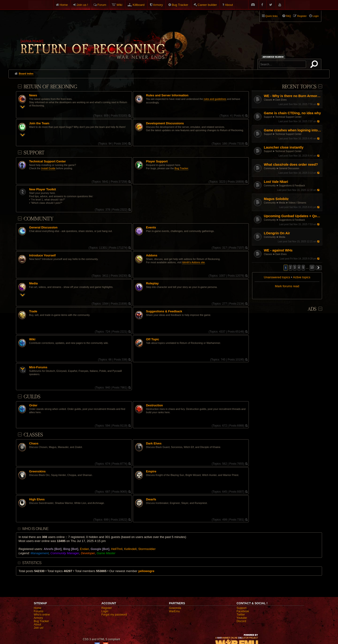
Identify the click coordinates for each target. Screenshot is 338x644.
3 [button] (295, 268)
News (33, 95)
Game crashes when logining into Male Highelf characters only (293, 130)
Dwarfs (151, 499)
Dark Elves (281, 100)
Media (282, 203)
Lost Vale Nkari (276, 182)
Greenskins (37, 471)
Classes (268, 100)
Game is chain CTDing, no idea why (292, 113)
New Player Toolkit (42, 189)
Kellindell (130, 549)
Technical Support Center (288, 117)
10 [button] (312, 268)
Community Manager (65, 553)
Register (107, 608)
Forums (39, 611)
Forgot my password (114, 615)
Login (105, 611)
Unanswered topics (277, 277)
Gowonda (175, 608)
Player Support (157, 161)
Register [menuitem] (302, 16)
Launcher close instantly (284, 147)
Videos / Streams (297, 203)
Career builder (207, 5)
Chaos (34, 444)
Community (270, 168)
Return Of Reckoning (50, 87)
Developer (88, 553)
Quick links (272, 16)
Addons (152, 255)
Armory (158, 5)
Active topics (302, 277)
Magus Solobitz (276, 199)
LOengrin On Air (277, 233)
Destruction (154, 405)
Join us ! (82, 5)
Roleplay (152, 283)
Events (151, 228)
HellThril (117, 549)
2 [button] (290, 268)
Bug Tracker (180, 5)
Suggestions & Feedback (292, 186)
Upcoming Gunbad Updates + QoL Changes (293, 216)
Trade (33, 311)
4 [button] (299, 268)
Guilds (32, 397)
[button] (319, 268)
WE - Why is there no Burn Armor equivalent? (293, 96)
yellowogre (146, 571)
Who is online (35, 529)
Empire (151, 471)
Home (64, 5)
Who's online (42, 615)
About (229, 5)
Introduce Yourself (42, 255)
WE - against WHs (278, 250)
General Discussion (289, 168)
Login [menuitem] (316, 16)
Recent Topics (299, 87)
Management (40, 553)
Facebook (243, 611)
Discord (241, 621)
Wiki (120, 5)
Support (268, 117)
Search (315, 65)
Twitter (241, 615)
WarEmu (174, 611)
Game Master (106, 553)
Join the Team (39, 123)
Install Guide (48, 168)
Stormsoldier (147, 549)
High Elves (37, 499)
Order (33, 405)
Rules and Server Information (167, 95)
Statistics (32, 563)
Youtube (242, 618)
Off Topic (153, 339)
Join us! (39, 628)
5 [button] (303, 268)
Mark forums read (287, 286)
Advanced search (274, 57)
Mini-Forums (38, 367)
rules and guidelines (215, 99)
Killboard (139, 5)
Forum (102, 5)
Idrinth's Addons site (193, 262)
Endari (84, 549)
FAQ (288, 16)
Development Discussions (165, 123)
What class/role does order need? (291, 165)
